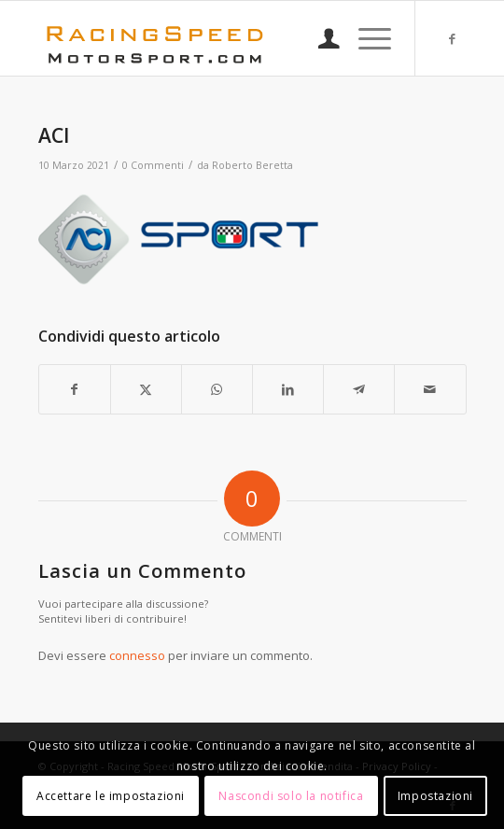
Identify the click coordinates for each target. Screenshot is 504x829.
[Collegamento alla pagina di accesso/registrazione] (320, 38)
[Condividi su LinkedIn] (288, 389)
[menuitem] (320, 38)
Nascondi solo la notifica (291, 796)
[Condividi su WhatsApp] (217, 389)
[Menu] (365, 38)
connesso (137, 655)
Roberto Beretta (252, 165)
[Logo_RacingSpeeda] (210, 38)
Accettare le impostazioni (111, 796)
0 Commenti (153, 165)
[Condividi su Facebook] (75, 389)
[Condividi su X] (146, 389)
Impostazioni (435, 796)
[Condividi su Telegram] (359, 389)
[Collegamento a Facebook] (453, 39)
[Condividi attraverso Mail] (430, 389)
